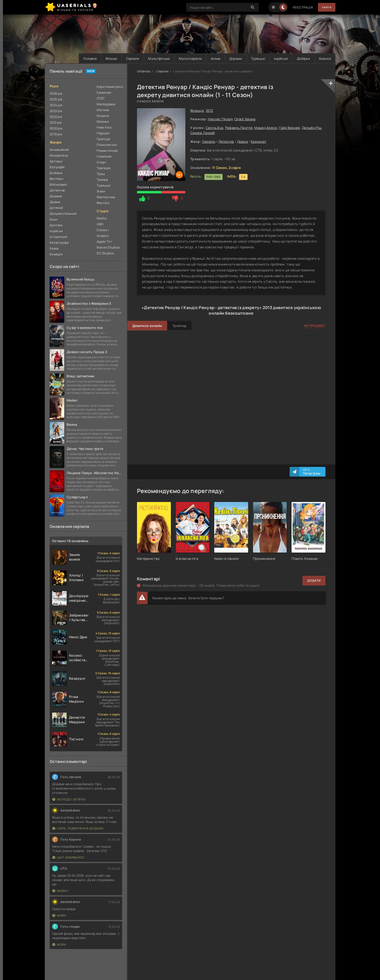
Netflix (102, 218)
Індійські (278, 58)
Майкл (60, 891)
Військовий (58, 184)
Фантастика (106, 197)
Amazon (103, 236)
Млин (59, 916)
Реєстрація (299, 7)
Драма (242, 141)
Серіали (121, 58)
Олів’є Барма (245, 119)
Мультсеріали (182, 58)
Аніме (208, 58)
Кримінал (258, 141)
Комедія (56, 254)
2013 (210, 110)
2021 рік (56, 122)
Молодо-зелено (69, 800)
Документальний (63, 213)
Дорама (56, 196)
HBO (100, 224)
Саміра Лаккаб (203, 133)
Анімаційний (59, 150)
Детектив (226, 141)
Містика (103, 110)
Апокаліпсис (59, 155)
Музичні (103, 116)
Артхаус (56, 161)
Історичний (58, 237)
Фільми (99, 58)
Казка (54, 248)
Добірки (301, 58)
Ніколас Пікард (220, 119)
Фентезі (103, 203)
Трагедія (103, 168)
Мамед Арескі (266, 128)
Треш (101, 174)
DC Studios (105, 253)
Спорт (102, 162)
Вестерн (56, 179)
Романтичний (107, 151)
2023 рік (56, 111)
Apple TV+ (105, 242)
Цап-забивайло (68, 858)
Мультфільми (149, 58)
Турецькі (253, 58)
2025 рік (56, 99)
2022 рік (56, 117)
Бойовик (56, 173)
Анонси (324, 58)
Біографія (57, 167)
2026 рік (56, 93)
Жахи (101, 191)
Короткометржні (109, 87)
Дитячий (56, 208)
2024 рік (56, 105)
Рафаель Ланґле (239, 128)
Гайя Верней (289, 128)
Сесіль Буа (215, 128)
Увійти (325, 7)
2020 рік (56, 128)
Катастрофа (59, 243)
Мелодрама (106, 104)
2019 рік (56, 134)
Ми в (312, 472)
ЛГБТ (101, 98)
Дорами (230, 58)
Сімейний (104, 156)
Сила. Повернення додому (78, 829)
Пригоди (103, 139)
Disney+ (103, 230)
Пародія (103, 133)
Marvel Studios (108, 247)
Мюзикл (103, 122)
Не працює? (315, 326)
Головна (76, 58)
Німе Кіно (104, 127)
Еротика (56, 225)
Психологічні (107, 145)
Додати (314, 581)
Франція (197, 110)
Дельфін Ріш (312, 128)
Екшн (54, 219)
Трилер (102, 180)
